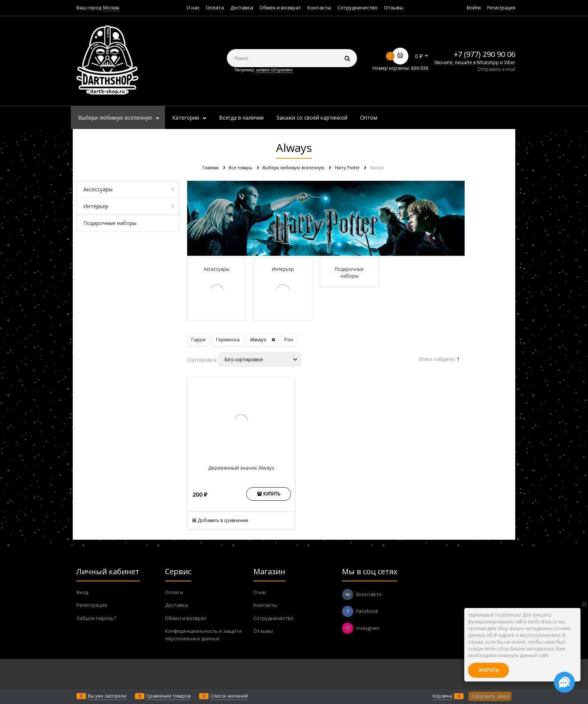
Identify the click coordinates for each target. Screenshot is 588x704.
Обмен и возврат (280, 8)
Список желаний (229, 696)
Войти (474, 8)
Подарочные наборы (349, 272)
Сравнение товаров (168, 696)
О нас (193, 8)
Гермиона (228, 339)
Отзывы (394, 8)
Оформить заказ (490, 696)
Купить (272, 494)
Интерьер (283, 269)
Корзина (442, 696)
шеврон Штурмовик (274, 70)
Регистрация (501, 8)
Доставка (242, 8)
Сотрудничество (358, 8)
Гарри (198, 339)
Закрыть (488, 670)
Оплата (215, 8)
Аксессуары (217, 269)
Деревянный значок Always (241, 468)
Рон (289, 339)
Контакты (319, 8)
